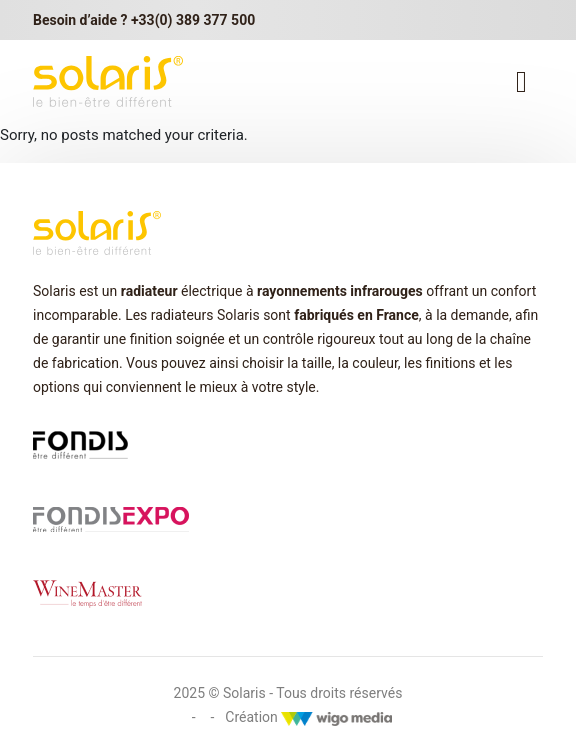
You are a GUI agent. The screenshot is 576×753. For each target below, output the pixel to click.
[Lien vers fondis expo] (111, 519)
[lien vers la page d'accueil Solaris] (108, 81)
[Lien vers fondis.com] (80, 443)
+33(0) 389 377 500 (193, 20)
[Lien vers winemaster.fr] (87, 593)
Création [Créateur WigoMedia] (308, 717)
